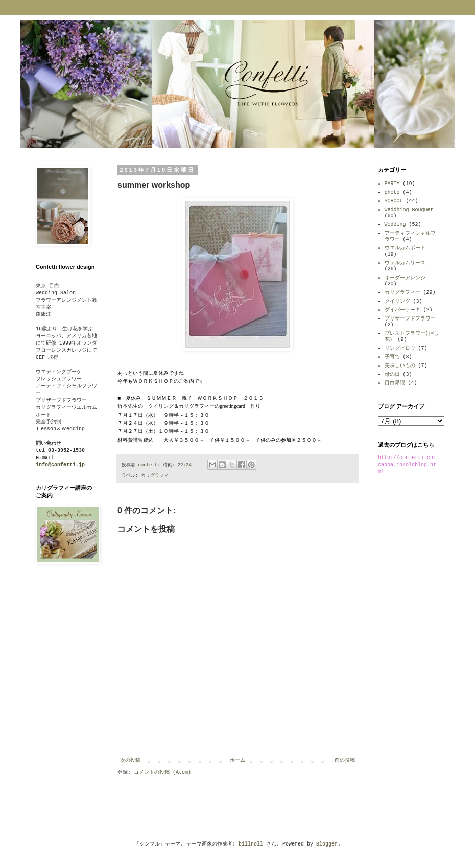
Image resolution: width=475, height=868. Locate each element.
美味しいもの (400, 366)
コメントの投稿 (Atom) (162, 773)
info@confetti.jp (60, 465)
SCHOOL (394, 201)
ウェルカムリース (405, 263)
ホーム (237, 760)
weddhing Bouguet (409, 210)
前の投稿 (345, 760)
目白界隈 (395, 383)
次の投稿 (130, 760)
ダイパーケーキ (402, 310)
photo (392, 192)
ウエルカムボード (405, 248)
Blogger (327, 844)
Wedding (395, 225)
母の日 (392, 374)
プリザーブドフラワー (410, 319)
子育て (392, 357)
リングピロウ (400, 348)
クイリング (397, 301)
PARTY (392, 184)
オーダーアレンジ (405, 278)
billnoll (251, 844)
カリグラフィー (157, 476)
